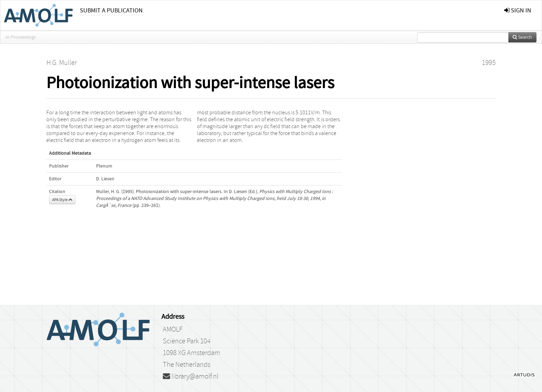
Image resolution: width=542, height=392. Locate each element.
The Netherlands (186, 365)
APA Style (62, 200)
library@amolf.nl (191, 376)
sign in (518, 11)
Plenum (104, 166)
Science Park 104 (187, 341)
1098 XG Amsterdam (191, 353)
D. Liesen (105, 179)
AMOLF (173, 329)
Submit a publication (111, 11)
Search (522, 37)
